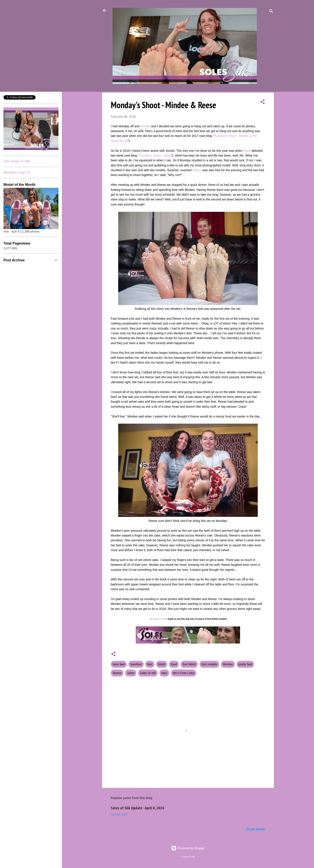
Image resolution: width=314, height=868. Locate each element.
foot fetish (189, 664)
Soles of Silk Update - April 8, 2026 (137, 808)
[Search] (271, 12)
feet (150, 664)
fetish (162, 664)
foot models (209, 664)
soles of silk (148, 673)
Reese (197, 170)
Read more (256, 829)
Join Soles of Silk (17, 161)
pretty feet (245, 664)
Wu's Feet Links (184, 673)
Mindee (145, 126)
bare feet (119, 664)
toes (164, 673)
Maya (247, 151)
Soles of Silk (161, 619)
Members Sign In (17, 172)
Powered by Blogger (188, 848)
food (174, 664)
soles (131, 673)
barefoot (136, 664)
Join (151, 619)
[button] (263, 103)
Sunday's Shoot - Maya (155, 155)
